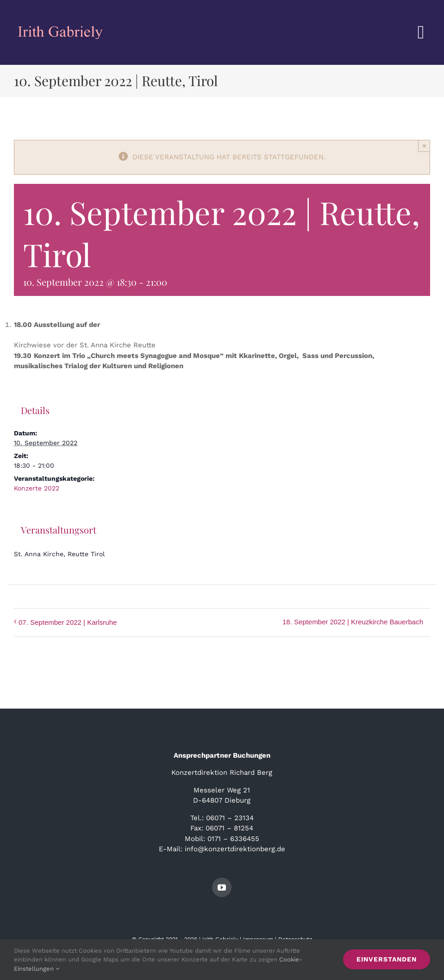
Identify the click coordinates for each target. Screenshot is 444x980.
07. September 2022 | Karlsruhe (68, 622)
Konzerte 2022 (37, 488)
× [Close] (424, 146)
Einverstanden (387, 959)
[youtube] (222, 887)
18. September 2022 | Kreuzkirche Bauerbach (353, 622)
